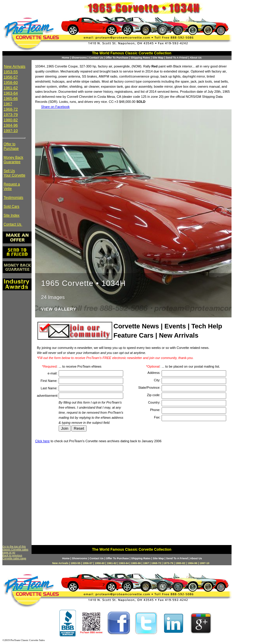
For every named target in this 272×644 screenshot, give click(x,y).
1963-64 (11, 93)
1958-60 (11, 82)
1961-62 (11, 88)
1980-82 (11, 120)
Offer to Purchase (11, 146)
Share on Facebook (55, 107)
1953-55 (11, 72)
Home (66, 58)
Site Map (158, 58)
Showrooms (79, 58)
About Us (196, 58)
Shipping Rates (140, 58)
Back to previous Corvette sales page (14, 557)
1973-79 (11, 115)
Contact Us (96, 58)
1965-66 (11, 99)
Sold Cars (11, 207)
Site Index (11, 215)
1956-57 (11, 77)
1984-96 (11, 125)
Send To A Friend (177, 58)
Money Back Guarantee (13, 160)
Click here (42, 441)
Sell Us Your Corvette (14, 173)
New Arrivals (15, 66)
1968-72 (11, 109)
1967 (8, 104)
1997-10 (11, 131)
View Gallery (59, 309)
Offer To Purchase (117, 58)
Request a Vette (12, 186)
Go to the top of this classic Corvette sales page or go (15, 549)
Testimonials (13, 198)
